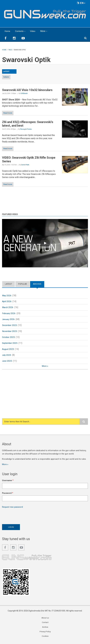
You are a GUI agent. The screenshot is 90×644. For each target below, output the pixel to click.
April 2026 (7, 302)
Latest (9, 284)
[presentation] (23, 518)
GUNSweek (24, 93)
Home (7, 31)
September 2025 (10, 344)
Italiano (6, 77)
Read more (8, 113)
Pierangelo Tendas (26, 129)
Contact (45, 625)
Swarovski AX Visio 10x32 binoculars (27, 90)
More (44, 31)
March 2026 (8, 308)
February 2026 (9, 314)
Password (8, 495)
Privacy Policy (45, 634)
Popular (23, 284)
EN (81, 3)
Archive (37, 284)
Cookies (45, 639)
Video (33, 31)
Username (8, 482)
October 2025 (9, 338)
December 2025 (10, 326)
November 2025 (10, 332)
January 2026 (9, 320)
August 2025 (8, 350)
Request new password (13, 509)
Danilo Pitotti (25, 165)
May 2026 (7, 296)
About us (45, 620)
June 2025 (7, 363)
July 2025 (7, 357)
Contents (20, 31)
